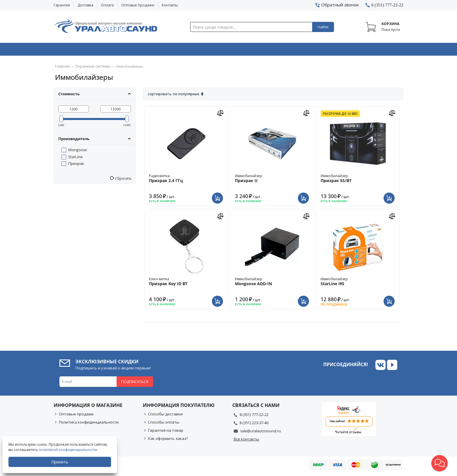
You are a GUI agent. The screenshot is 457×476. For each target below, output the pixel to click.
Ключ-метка (186, 283)
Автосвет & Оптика (301, 50)
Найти (323, 27)
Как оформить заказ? (168, 440)
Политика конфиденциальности (89, 424)
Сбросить (123, 180)
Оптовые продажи (138, 5)
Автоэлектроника (230, 50)
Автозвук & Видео (88, 50)
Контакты (170, 5)
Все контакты (246, 441)
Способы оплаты (164, 424)
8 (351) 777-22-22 (254, 416)
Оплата (107, 5)
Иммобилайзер (272, 180)
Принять (60, 462)
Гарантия (62, 5)
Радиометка (186, 180)
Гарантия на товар (166, 432)
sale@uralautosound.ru (261, 433)
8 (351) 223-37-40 (254, 424)
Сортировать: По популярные (174, 96)
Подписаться (135, 383)
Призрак (76, 165)
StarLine (75, 158)
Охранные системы (159, 50)
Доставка (85, 5)
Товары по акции (370, 50)
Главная (61, 68)
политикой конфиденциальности (68, 450)
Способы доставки (165, 416)
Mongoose (78, 151)
